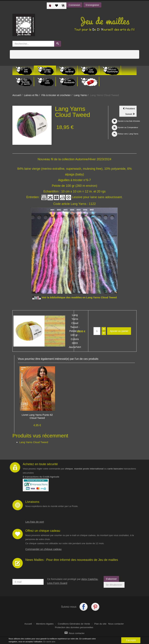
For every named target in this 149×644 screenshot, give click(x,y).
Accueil (17, 95)
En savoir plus (49, 642)
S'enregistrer (92, 5)
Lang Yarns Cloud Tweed (34, 442)
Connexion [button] (74, 5)
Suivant (131, 115)
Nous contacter (116, 624)
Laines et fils (31, 95)
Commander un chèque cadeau (43, 549)
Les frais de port (35, 522)
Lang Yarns (80, 95)
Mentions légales (45, 624)
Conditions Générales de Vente (74, 624)
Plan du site (100, 624)
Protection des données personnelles (74, 627)
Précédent (130, 109)
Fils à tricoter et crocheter (56, 95)
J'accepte (131, 640)
